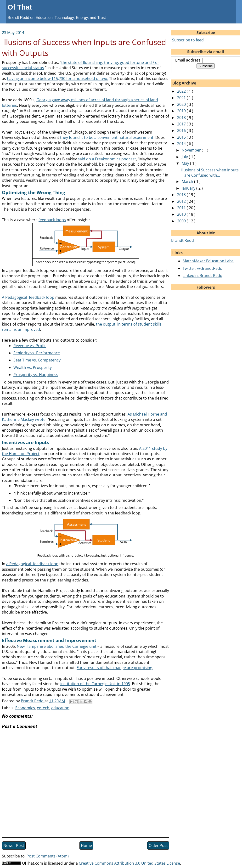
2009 (182, 221)
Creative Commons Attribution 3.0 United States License (129, 863)
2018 (182, 118)
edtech (43, 708)
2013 (182, 195)
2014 (182, 144)
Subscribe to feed (188, 40)
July (185, 157)
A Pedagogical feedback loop (28, 297)
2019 (182, 111)
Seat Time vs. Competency (37, 360)
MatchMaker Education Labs (208, 261)
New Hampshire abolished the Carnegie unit (57, 646)
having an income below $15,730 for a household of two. (58, 79)
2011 (182, 208)
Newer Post (14, 845)
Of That (20, 7)
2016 (182, 130)
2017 (182, 124)
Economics (25, 708)
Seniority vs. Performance (37, 353)
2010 (182, 214)
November (192, 150)
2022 (182, 91)
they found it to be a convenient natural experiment (107, 137)
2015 (182, 137)
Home (86, 845)
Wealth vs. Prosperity (33, 367)
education (60, 708)
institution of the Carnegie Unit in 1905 (95, 684)
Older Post (158, 845)
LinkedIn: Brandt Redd (203, 276)
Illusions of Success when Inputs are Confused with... (210, 173)
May (186, 163)
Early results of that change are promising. (115, 668)
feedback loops (52, 220)
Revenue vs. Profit (30, 346)
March (188, 181)
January (189, 188)
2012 (182, 201)
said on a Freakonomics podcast (107, 159)
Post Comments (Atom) (48, 856)
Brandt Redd (183, 240)
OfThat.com (33, 863)
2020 (182, 104)
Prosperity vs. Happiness (36, 375)
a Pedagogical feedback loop (32, 564)
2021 (182, 98)
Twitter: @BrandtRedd (203, 268)
